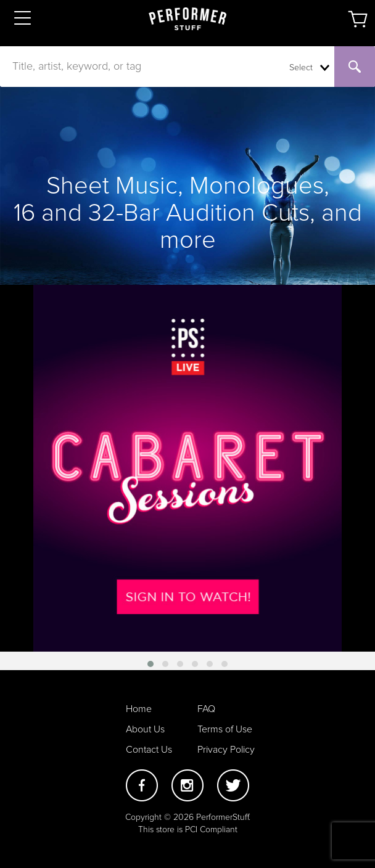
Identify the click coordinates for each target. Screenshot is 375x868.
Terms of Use (225, 729)
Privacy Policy (226, 750)
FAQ (206, 709)
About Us (145, 729)
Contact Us (149, 750)
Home (139, 709)
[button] (150, 664)
